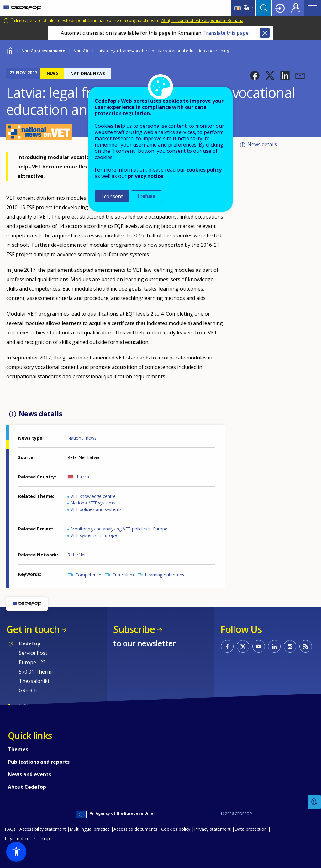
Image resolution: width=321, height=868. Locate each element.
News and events (29, 774)
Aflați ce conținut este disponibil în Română (202, 20)
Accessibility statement (43, 829)
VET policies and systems (96, 509)
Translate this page (226, 33)
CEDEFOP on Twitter (243, 646)
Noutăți (81, 51)
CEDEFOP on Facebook (227, 646)
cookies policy (204, 170)
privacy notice (146, 176)
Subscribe (134, 629)
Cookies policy (176, 829)
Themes (18, 749)
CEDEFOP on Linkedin (274, 646)
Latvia (83, 477)
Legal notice (17, 838)
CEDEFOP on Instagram (290, 646)
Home (10, 50)
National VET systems (93, 503)
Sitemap (42, 838)
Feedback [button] (314, 802)
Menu (313, 8)
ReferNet (77, 555)
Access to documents (135, 829)
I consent (112, 196)
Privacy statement (212, 829)
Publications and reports (39, 762)
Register (296, 8)
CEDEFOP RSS (306, 646)
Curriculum (123, 575)
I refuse (147, 196)
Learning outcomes (165, 575)
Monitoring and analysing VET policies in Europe (119, 529)
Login (280, 8)
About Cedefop (27, 787)
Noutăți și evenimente (43, 51)
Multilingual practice (90, 829)
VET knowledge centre (93, 496)
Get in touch (33, 629)
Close (265, 33)
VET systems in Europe (94, 535)
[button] (255, 75)
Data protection (251, 829)
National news (82, 438)
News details (262, 144)
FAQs (10, 829)
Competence (88, 575)
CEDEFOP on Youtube (259, 646)
